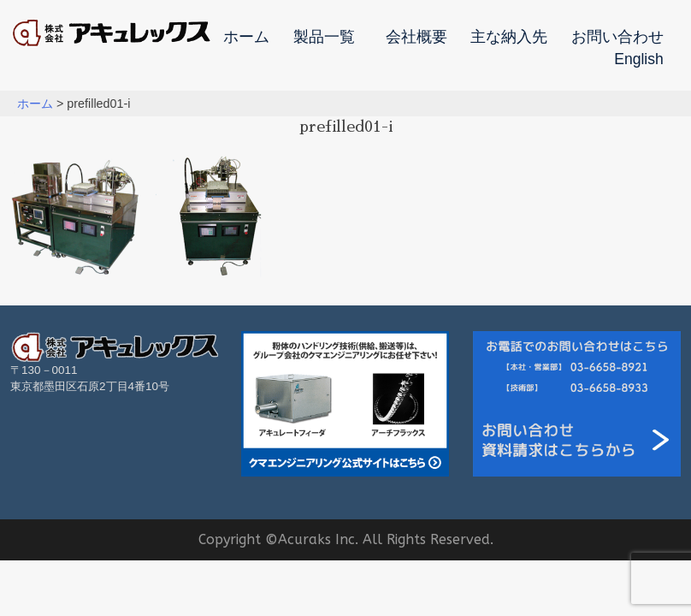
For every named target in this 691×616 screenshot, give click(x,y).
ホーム (246, 38)
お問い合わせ (617, 38)
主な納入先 (509, 38)
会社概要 (416, 38)
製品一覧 (324, 38)
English (639, 60)
